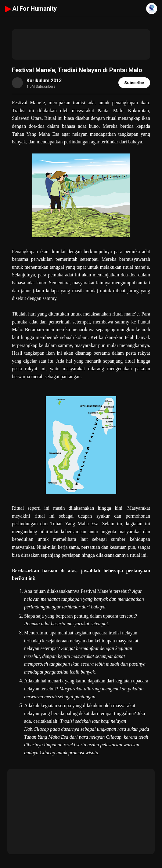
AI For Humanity (31, 9)
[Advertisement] (81, 44)
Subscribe (134, 83)
